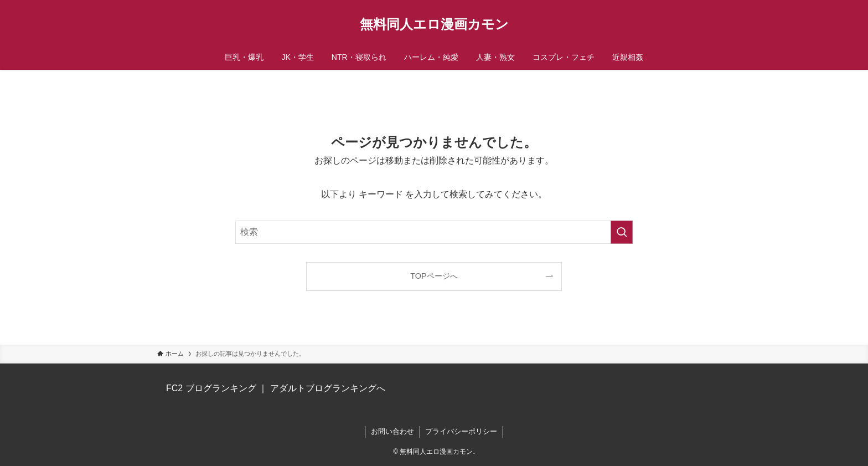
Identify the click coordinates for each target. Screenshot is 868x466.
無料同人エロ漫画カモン (434, 24)
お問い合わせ (392, 431)
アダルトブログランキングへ (328, 388)
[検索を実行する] (622, 232)
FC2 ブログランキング (211, 388)
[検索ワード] (434, 232)
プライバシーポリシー (461, 431)
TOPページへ (434, 276)
